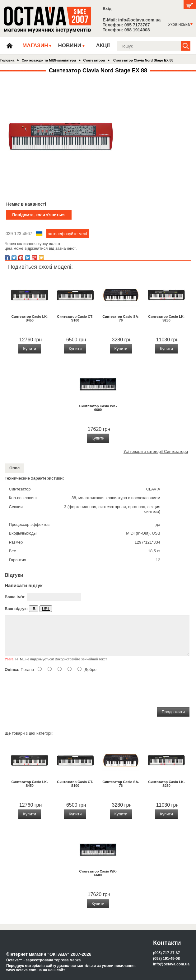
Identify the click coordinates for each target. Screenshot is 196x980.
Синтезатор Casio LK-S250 (166, 318)
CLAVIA (153, 489)
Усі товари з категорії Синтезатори (156, 451)
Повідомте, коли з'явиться (39, 215)
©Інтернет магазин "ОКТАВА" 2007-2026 (49, 954)
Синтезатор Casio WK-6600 (98, 408)
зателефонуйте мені (68, 234)
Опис (14, 468)
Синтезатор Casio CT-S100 (75, 318)
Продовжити (173, 712)
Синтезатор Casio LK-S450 (29, 318)
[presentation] (52, 689)
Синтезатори (94, 60)
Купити (30, 349)
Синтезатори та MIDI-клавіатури (49, 60)
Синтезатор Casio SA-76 (121, 318)
